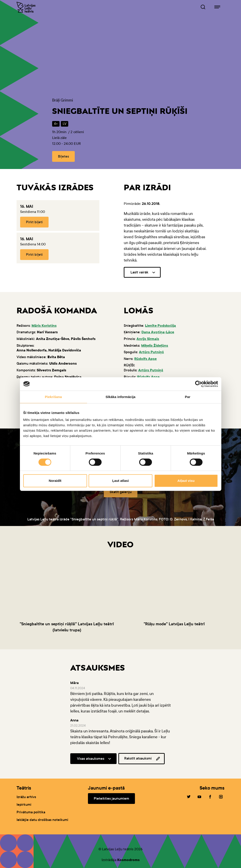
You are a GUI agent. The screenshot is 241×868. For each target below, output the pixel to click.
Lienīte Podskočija (160, 326)
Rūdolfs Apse (145, 359)
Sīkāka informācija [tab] (121, 397)
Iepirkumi (24, 804)
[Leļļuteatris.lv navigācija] (217, 7)
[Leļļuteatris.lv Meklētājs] (203, 7)
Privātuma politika (31, 812)
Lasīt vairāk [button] (139, 272)
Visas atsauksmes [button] (91, 759)
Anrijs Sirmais (148, 339)
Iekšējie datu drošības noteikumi (42, 820)
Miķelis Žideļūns (155, 345)
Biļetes (63, 156)
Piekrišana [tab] (53, 397)
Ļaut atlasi (120, 481)
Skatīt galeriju (121, 492)
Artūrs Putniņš (151, 352)
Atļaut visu (186, 481)
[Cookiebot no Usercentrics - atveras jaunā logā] (198, 384)
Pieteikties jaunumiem (111, 798)
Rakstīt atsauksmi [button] (142, 759)
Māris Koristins (44, 326)
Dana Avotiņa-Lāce (158, 332)
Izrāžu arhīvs (26, 797)
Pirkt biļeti (34, 222)
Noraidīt (55, 481)
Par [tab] (188, 397)
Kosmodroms (128, 860)
